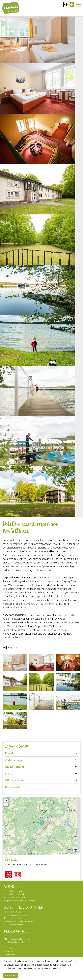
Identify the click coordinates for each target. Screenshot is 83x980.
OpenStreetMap (74, 854)
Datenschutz (9, 951)
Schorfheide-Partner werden (15, 925)
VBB (6, 936)
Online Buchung (15, 767)
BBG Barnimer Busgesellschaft (16, 942)
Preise (9, 774)
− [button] (6, 804)
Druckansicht (13, 787)
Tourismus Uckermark (13, 918)
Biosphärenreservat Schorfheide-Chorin (19, 921)
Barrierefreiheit (10, 955)
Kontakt (10, 753)
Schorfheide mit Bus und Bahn (16, 894)
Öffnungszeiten (14, 780)
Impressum (8, 948)
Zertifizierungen (15, 760)
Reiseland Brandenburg (13, 912)
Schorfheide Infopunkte (13, 891)
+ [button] (6, 801)
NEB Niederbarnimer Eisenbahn (16, 939)
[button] (66, 4)
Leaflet (56, 854)
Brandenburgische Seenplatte (16, 915)
